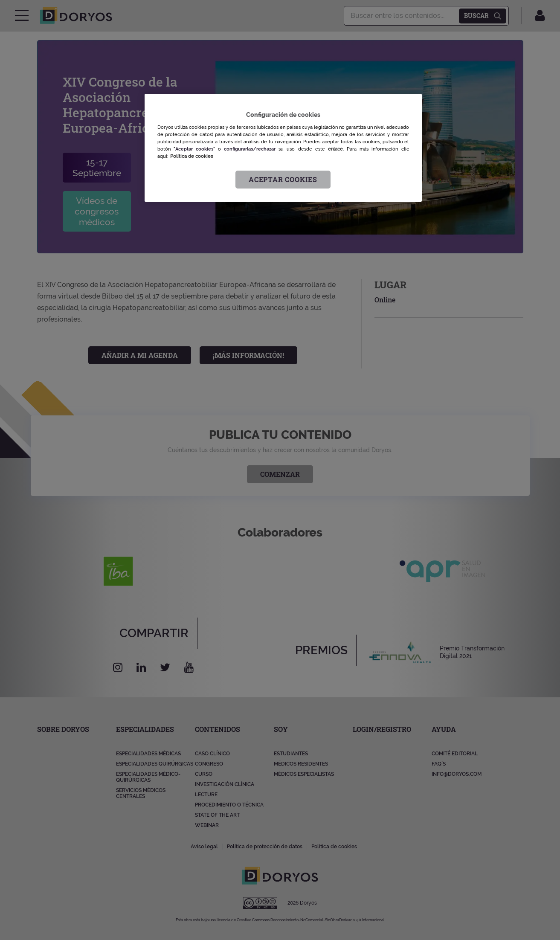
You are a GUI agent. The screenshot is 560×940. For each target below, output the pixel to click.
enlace (335, 149)
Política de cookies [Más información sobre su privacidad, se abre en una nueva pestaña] (192, 156)
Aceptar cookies (283, 179)
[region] (283, 148)
